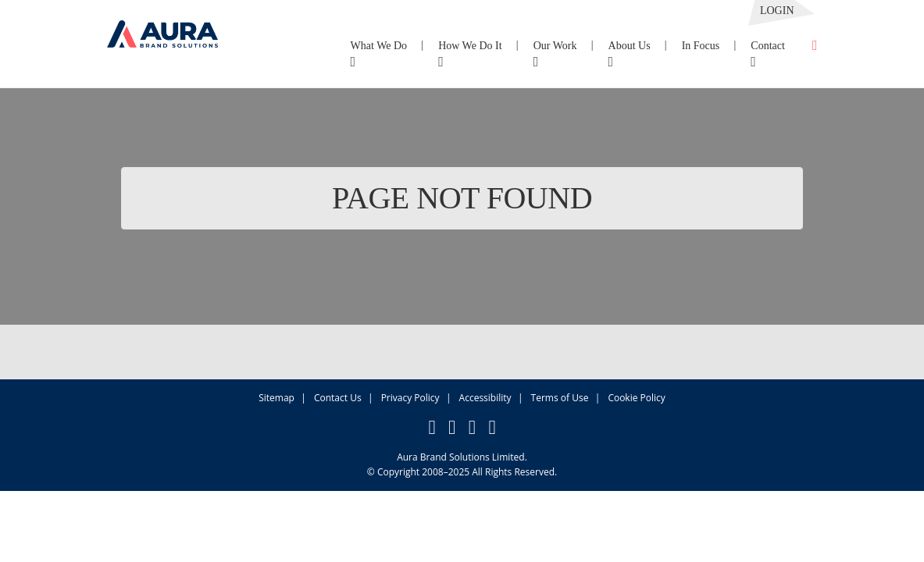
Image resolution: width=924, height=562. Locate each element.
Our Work (555, 54)
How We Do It (470, 54)
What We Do (379, 54)
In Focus (701, 46)
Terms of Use (560, 398)
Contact (768, 54)
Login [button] (777, 11)
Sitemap (276, 398)
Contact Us (338, 398)
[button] (162, 24)
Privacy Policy (410, 398)
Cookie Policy (636, 398)
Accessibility (485, 398)
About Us (630, 54)
